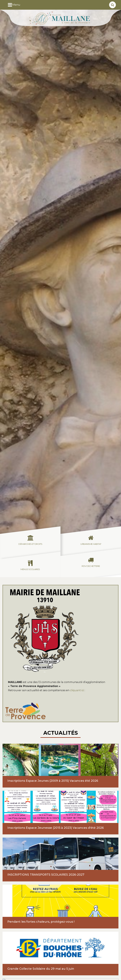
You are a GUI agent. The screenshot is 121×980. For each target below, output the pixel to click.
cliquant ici (77, 690)
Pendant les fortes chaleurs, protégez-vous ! (41, 922)
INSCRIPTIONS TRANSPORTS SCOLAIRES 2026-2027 (46, 875)
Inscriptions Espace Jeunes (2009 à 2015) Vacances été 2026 (53, 781)
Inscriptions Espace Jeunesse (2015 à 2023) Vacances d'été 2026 (56, 828)
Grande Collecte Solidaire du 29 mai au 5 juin (41, 969)
